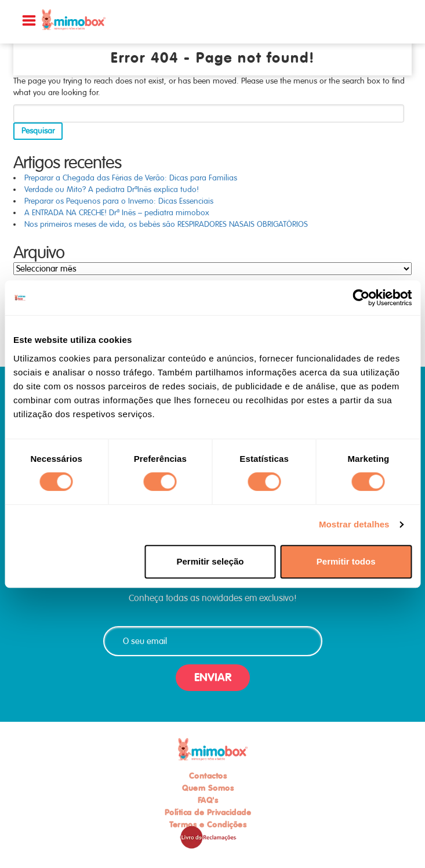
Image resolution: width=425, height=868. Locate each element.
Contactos (208, 776)
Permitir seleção (210, 561)
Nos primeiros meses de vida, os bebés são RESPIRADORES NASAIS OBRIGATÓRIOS (166, 224)
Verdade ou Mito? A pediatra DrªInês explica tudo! (112, 189)
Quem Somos (208, 788)
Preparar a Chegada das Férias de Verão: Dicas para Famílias (131, 178)
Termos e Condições (208, 824)
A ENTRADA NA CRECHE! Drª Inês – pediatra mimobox (117, 213)
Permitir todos (346, 561)
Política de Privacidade (208, 812)
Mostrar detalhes (354, 524)
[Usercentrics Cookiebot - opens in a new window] (361, 298)
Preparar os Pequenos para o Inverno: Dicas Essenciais (119, 201)
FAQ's (208, 800)
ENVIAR (213, 677)
